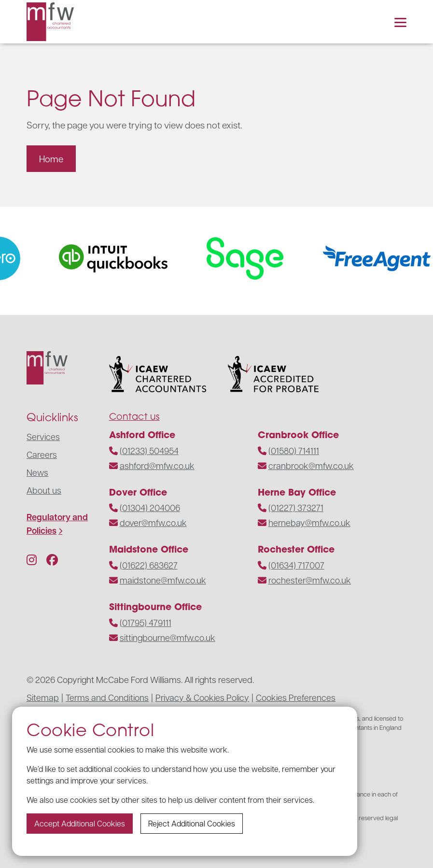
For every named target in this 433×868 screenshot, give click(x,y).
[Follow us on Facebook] (52, 559)
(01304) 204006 (150, 507)
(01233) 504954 (149, 450)
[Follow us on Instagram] (32, 559)
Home (51, 158)
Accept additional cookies (80, 823)
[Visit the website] (123, 258)
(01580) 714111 (294, 450)
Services (43, 436)
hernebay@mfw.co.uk (309, 522)
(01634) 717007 (296, 565)
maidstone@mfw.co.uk (163, 580)
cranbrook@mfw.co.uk (311, 465)
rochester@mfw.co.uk (310, 580)
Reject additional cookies (192, 823)
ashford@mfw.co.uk (157, 465)
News (37, 472)
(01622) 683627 (149, 565)
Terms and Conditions (107, 697)
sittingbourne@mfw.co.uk (168, 637)
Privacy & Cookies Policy (202, 697)
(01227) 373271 (296, 507)
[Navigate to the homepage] (50, 22)
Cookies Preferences (296, 697)
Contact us (134, 416)
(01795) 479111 (146, 622)
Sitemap (43, 697)
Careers (42, 454)
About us (44, 490)
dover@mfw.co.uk (153, 522)
